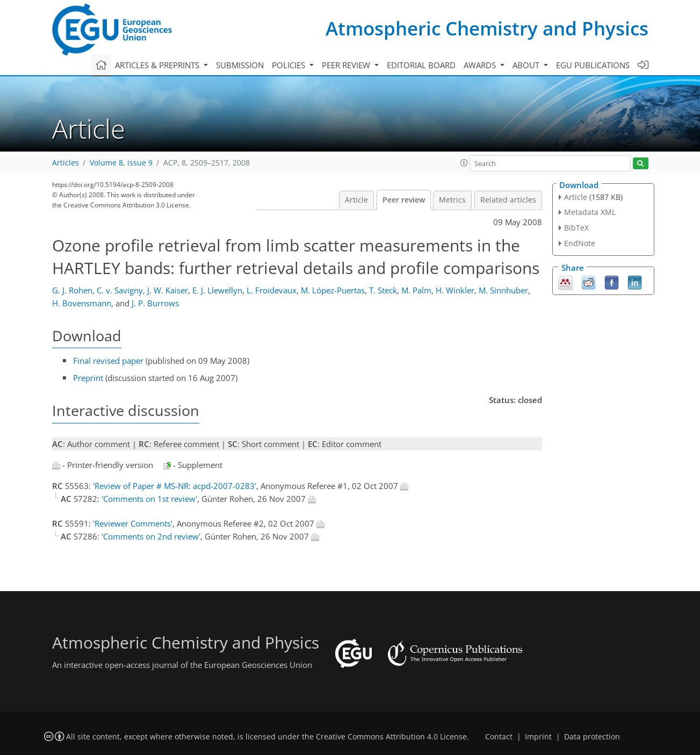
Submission (240, 65)
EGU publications (593, 65)
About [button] (527, 65)
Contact (499, 737)
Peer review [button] (347, 65)
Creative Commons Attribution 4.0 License (391, 737)
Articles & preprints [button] (158, 65)
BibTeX (576, 228)
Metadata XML (590, 212)
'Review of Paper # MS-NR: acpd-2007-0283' (175, 486)
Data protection (592, 737)
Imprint (538, 737)
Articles (66, 163)
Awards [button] (481, 65)
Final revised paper (108, 361)
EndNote (580, 243)
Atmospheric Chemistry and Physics (487, 28)
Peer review (404, 200)
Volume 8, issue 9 (121, 163)
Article (356, 200)
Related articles (508, 200)
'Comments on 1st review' (149, 499)
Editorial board (421, 65)
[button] (464, 163)
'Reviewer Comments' (133, 523)
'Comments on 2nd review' (151, 536)
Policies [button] (290, 65)
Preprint (88, 378)
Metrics (452, 200)
